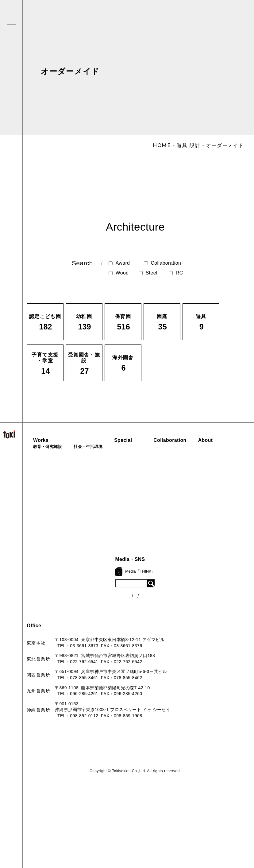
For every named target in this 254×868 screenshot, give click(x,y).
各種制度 (153, 597)
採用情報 (104, 645)
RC (176, 273)
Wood (119, 273)
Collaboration (163, 263)
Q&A (100, 625)
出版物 (102, 615)
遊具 (41, 506)
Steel (148, 273)
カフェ (91, 486)
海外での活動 (146, 464)
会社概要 (104, 594)
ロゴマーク (106, 573)
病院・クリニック (102, 455)
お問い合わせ (108, 635)
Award (119, 263)
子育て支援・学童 (55, 486)
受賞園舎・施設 (53, 517)
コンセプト (106, 584)
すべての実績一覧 (55, 537)
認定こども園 (50, 455)
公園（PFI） (97, 475)
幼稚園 (44, 465)
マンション (96, 496)
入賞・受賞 (106, 604)
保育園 (44, 475)
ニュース (153, 586)
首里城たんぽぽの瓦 (152, 491)
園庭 (41, 496)
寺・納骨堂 (96, 506)
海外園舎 (46, 527)
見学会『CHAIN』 (151, 454)
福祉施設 (93, 465)
